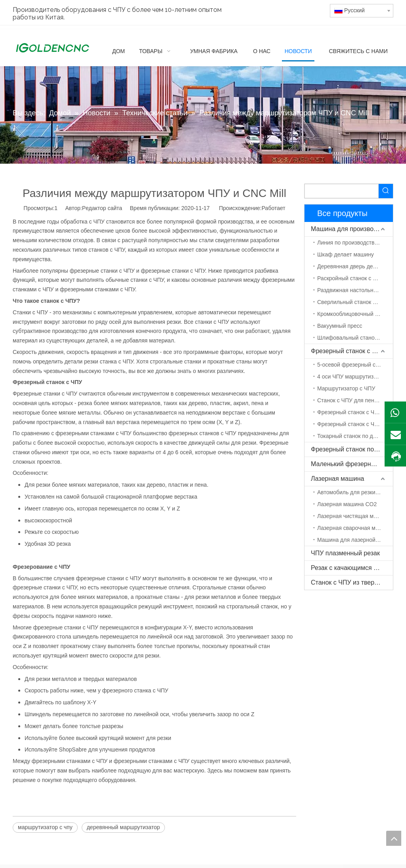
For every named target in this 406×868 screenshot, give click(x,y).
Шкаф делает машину (346, 254)
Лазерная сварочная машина (355, 528)
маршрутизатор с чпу (45, 827)
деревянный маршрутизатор (124, 827)
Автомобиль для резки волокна (355, 492)
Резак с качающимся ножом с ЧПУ (352, 568)
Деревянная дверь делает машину (355, 266)
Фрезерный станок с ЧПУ (348, 351)
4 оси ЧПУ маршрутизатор (351, 377)
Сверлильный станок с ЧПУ (353, 302)
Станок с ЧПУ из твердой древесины (352, 582)
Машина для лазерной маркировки (355, 540)
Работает (274, 208)
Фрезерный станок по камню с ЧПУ (352, 449)
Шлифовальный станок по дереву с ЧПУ (355, 338)
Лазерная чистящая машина (354, 516)
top (394, 838)
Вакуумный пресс (340, 326)
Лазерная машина (337, 479)
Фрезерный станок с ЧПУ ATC (355, 412)
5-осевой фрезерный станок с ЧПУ (355, 365)
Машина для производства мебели (352, 229)
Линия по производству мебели (355, 243)
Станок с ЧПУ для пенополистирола (355, 400)
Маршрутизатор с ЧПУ (346, 388)
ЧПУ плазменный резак (345, 553)
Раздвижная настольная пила (355, 290)
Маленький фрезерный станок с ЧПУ (352, 464)
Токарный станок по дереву (352, 436)
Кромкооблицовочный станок (354, 314)
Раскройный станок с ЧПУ (350, 278)
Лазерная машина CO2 (347, 504)
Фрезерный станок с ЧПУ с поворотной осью (355, 424)
